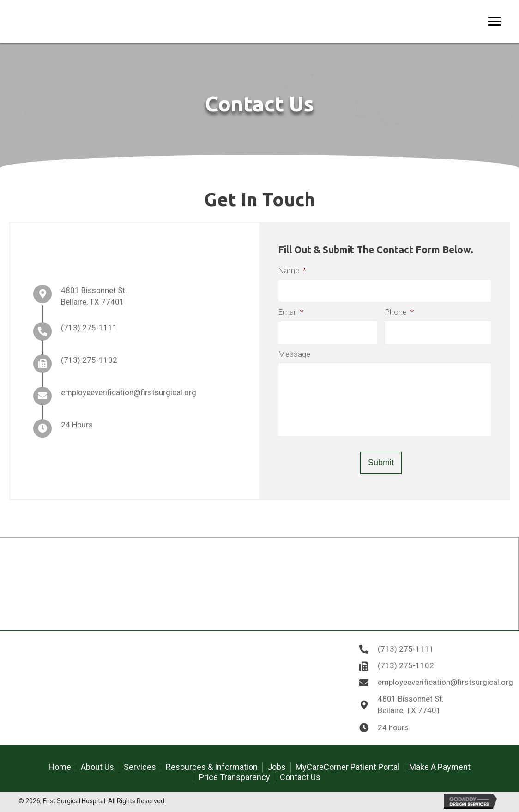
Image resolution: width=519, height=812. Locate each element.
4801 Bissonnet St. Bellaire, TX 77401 (411, 705)
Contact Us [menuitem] (300, 777)
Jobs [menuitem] (277, 767)
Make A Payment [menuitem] (440, 767)
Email (291, 312)
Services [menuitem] (140, 767)
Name (292, 270)
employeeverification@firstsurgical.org (129, 392)
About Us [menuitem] (97, 767)
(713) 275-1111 (89, 328)
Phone (399, 312)
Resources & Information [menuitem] (212, 767)
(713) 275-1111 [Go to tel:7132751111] (406, 649)
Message (294, 354)
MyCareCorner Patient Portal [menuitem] (347, 767)
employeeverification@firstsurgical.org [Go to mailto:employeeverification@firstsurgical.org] (445, 682)
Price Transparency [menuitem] (235, 777)
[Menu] (495, 22)
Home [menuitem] (60, 767)
